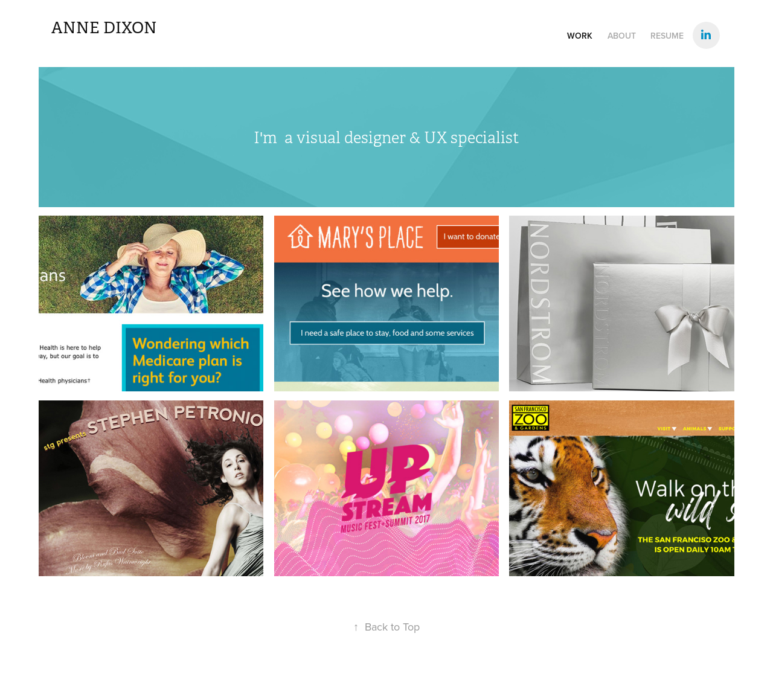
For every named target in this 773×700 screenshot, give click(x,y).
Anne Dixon (104, 28)
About (622, 36)
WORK (580, 36)
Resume (667, 36)
